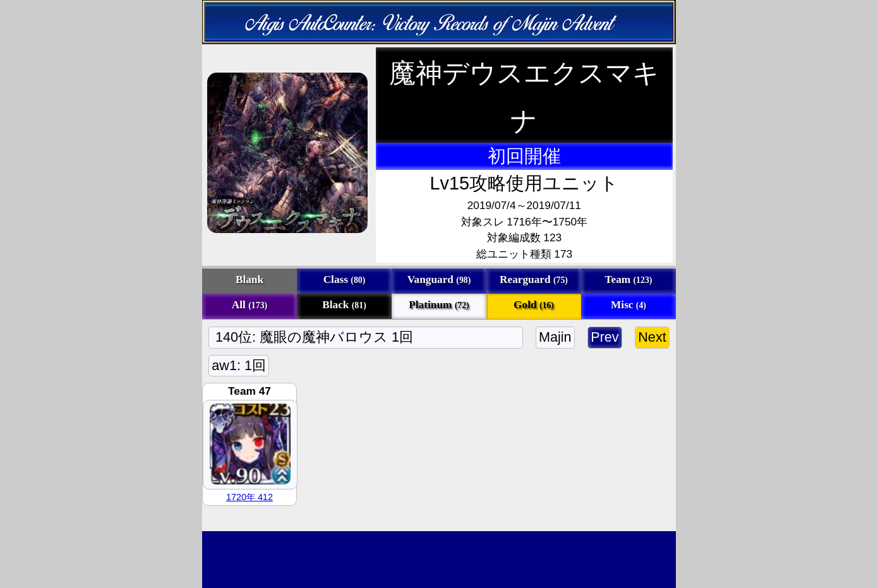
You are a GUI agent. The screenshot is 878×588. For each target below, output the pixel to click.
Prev (605, 337)
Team (629, 279)
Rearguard (534, 279)
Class (345, 279)
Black (344, 305)
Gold (534, 305)
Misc (628, 305)
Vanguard (439, 279)
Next (652, 337)
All (250, 305)
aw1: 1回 (239, 365)
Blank (250, 279)
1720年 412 (250, 497)
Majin (555, 337)
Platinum (439, 305)
